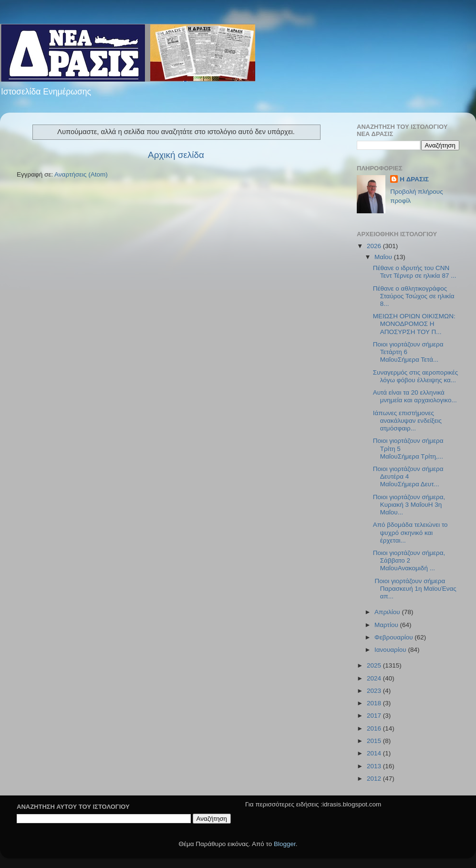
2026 (375, 246)
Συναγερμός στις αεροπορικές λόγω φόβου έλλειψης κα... (416, 376)
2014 (375, 753)
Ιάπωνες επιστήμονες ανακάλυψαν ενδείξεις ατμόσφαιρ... (407, 421)
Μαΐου (384, 257)
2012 (375, 779)
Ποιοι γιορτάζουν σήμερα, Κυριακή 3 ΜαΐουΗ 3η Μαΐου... (409, 505)
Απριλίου (388, 612)
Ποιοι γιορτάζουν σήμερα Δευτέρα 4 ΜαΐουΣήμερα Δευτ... (408, 476)
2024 (375, 678)
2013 (375, 766)
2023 (375, 691)
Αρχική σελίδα (176, 155)
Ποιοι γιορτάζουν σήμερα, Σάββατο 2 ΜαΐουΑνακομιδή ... (409, 560)
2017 (375, 716)
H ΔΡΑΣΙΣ (414, 179)
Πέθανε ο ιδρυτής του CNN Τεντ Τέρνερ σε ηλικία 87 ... (415, 272)
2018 (375, 703)
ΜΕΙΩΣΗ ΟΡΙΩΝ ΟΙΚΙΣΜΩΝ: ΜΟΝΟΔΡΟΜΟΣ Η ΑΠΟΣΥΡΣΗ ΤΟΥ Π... (414, 324)
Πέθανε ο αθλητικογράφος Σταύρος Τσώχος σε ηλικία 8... (414, 296)
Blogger (285, 844)
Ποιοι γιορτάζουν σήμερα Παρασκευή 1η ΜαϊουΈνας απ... (415, 589)
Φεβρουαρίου (394, 637)
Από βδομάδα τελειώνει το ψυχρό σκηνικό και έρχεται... (410, 532)
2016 (375, 728)
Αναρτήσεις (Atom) (81, 174)
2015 (375, 741)
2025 (375, 665)
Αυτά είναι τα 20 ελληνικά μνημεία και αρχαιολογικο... (415, 396)
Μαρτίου (387, 625)
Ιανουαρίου (391, 650)
